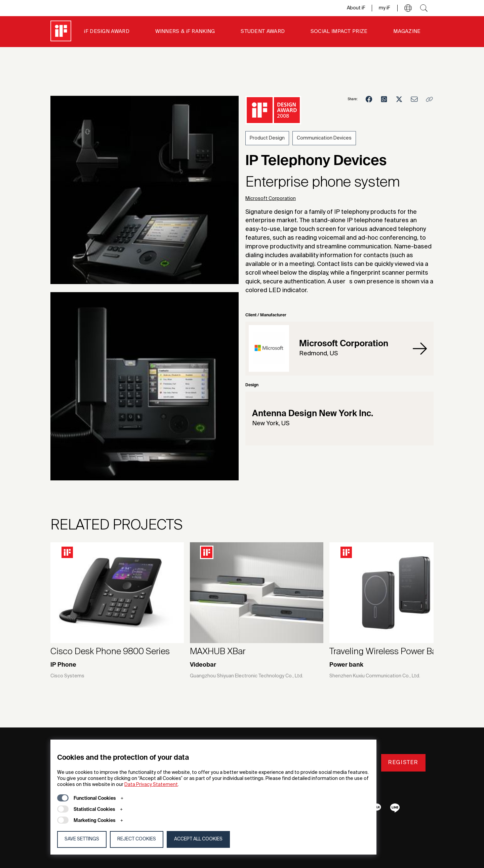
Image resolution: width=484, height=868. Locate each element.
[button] (408, 8)
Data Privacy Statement (151, 785)
